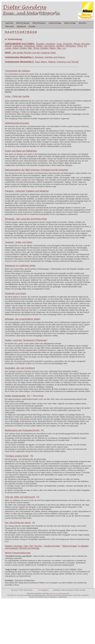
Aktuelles (83, 23)
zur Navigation (43, 590)
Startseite (9, 23)
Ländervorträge (55, 23)
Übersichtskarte (39, 23)
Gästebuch (21, 26)
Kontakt (32, 26)
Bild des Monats (23, 23)
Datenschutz (63, 597)
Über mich (9, 26)
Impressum (53, 597)
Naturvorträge (70, 23)
